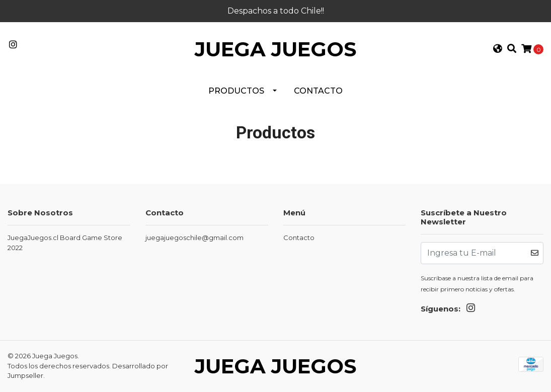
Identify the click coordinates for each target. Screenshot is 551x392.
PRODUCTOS (236, 91)
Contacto (318, 91)
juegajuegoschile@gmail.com (194, 238)
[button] (497, 50)
